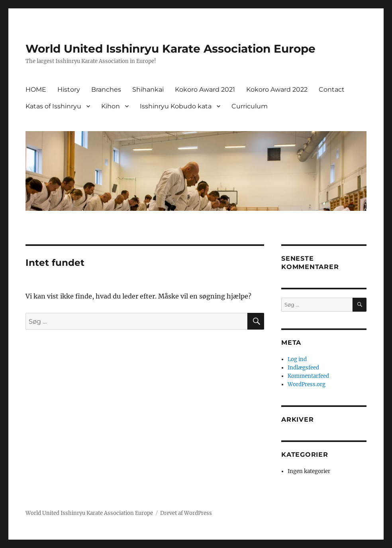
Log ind (297, 359)
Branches (106, 89)
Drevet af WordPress (186, 513)
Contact (332, 89)
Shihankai (148, 89)
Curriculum (250, 106)
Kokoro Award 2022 (277, 89)
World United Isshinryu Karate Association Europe (171, 49)
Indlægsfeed (303, 368)
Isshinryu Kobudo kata (176, 106)
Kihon (111, 106)
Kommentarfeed (308, 376)
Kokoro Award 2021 (205, 89)
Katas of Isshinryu (53, 106)
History (69, 89)
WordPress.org (307, 384)
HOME (36, 89)
